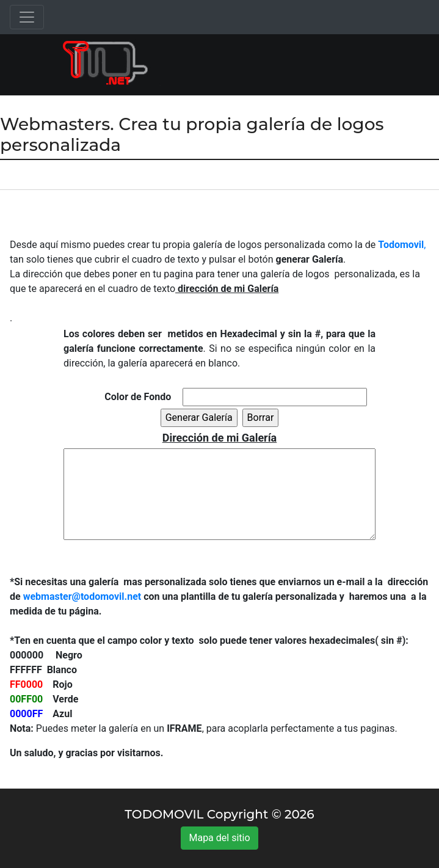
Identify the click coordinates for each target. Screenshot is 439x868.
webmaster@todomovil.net (82, 596)
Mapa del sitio (219, 838)
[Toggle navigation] (27, 17)
